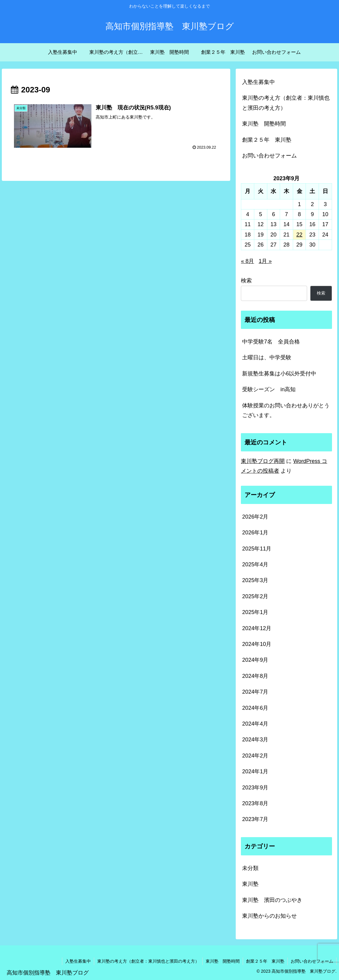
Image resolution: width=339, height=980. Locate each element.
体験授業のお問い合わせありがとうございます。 (286, 410)
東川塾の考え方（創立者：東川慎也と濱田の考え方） (286, 103)
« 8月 (247, 261)
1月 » (265, 261)
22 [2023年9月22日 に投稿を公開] (300, 235)
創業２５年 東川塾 (267, 140)
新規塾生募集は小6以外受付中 (279, 374)
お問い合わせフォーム (269, 156)
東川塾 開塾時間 (264, 124)
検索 (246, 281)
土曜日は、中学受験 (267, 357)
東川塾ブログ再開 (263, 461)
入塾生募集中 (259, 82)
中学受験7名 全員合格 (271, 342)
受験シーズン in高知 (269, 389)
